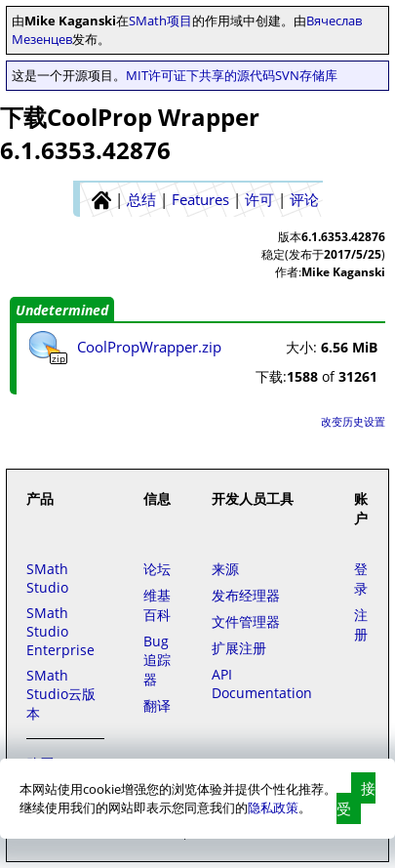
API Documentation (262, 683)
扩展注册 (239, 648)
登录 (361, 579)
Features (200, 199)
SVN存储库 (306, 75)
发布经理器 (246, 595)
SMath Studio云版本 (61, 694)
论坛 (157, 569)
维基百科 (157, 605)
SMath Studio (47, 578)
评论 (304, 199)
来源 (225, 569)
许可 (259, 199)
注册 (361, 624)
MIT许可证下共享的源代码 (200, 75)
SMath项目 (160, 21)
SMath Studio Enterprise (60, 631)
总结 (141, 199)
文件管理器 (246, 621)
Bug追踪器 (157, 660)
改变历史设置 (353, 421)
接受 (356, 798)
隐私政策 (273, 807)
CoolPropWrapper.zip (149, 347)
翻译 (157, 705)
